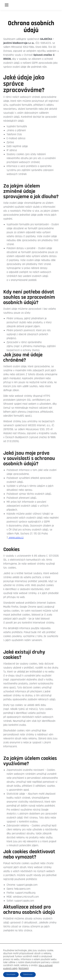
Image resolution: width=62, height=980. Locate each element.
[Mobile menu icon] (7, 5)
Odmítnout (28, 974)
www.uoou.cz (16, 538)
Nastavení (24, 968)
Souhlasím (11, 974)
